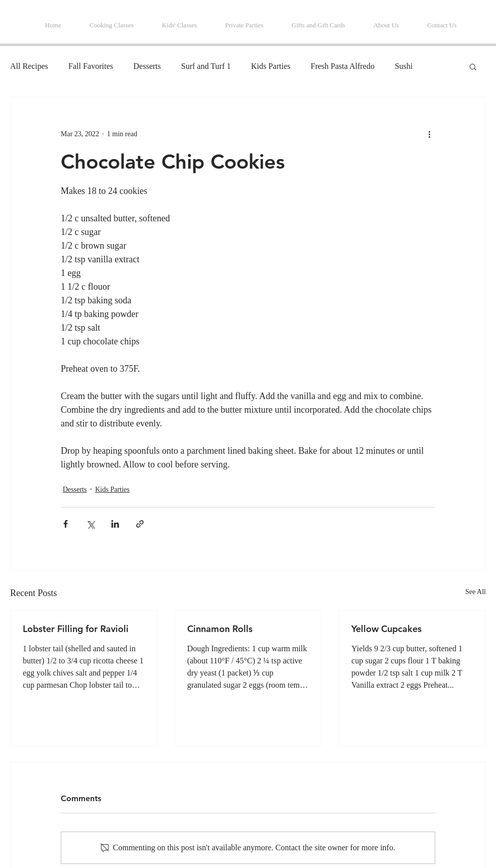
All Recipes (29, 66)
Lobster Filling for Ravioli (76, 629)
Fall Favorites (91, 66)
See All (476, 592)
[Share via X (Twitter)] (90, 524)
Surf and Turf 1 (206, 66)
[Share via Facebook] (66, 524)
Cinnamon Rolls (220, 629)
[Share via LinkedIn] (115, 524)
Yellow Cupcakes (386, 629)
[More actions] (429, 134)
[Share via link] (140, 524)
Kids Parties (271, 66)
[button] (473, 66)
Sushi (404, 66)
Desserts (147, 66)
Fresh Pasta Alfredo (343, 66)
